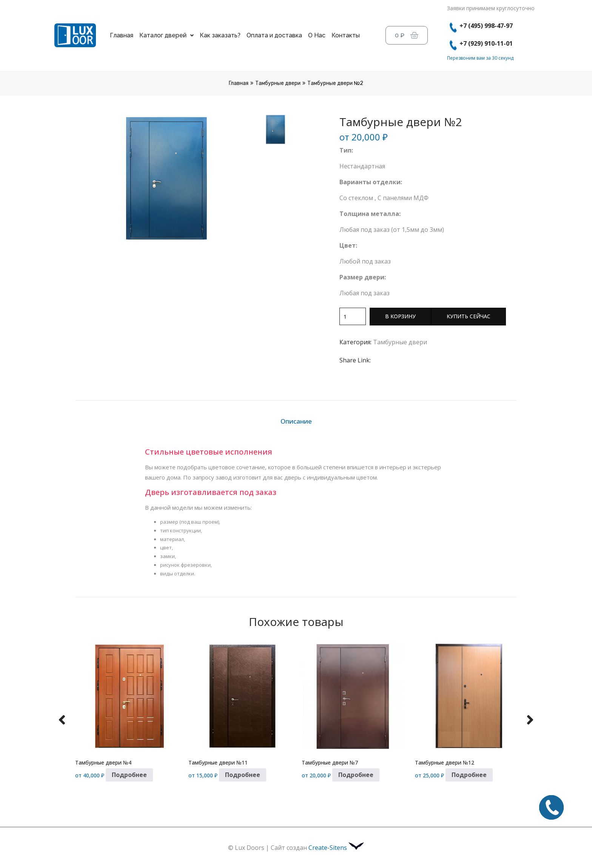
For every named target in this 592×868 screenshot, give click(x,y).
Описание (296, 421)
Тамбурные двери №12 (445, 762)
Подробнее (129, 775)
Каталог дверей (166, 35)
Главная (122, 35)
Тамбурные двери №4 (103, 762)
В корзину (400, 316)
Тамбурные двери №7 (330, 762)
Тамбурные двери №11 (218, 762)
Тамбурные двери (278, 83)
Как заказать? (220, 35)
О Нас (317, 35)
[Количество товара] (353, 316)
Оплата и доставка (274, 35)
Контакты (346, 35)
